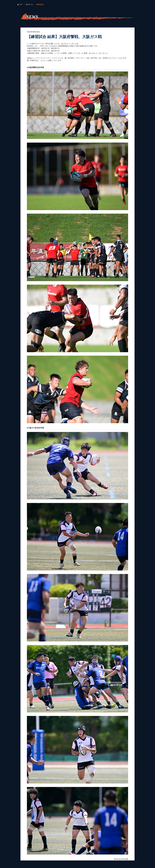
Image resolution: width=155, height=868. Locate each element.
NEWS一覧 (29, 5)
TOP (21, 5)
